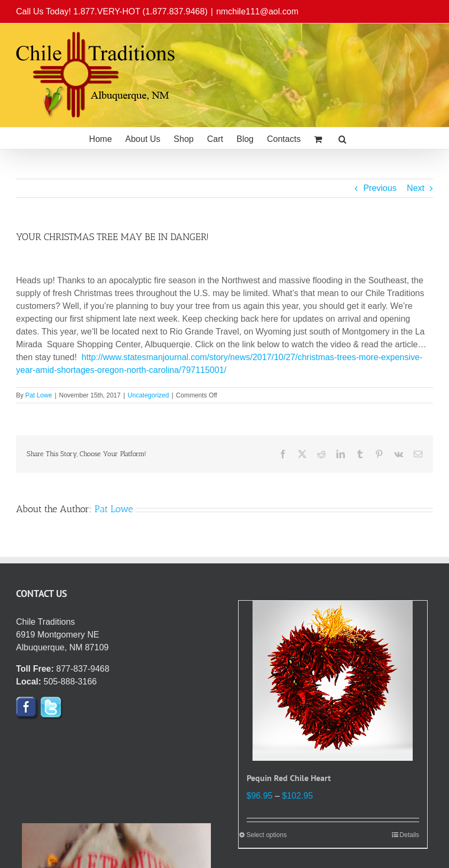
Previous (380, 188)
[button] (342, 138)
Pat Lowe (38, 395)
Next (416, 188)
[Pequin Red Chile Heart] (333, 681)
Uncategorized (148, 395)
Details (409, 835)
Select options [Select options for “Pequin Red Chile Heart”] (267, 835)
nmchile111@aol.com (257, 11)
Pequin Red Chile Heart (289, 778)
